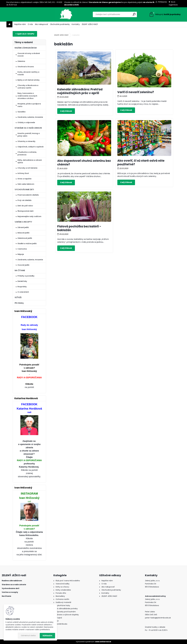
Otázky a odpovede (26, 122)
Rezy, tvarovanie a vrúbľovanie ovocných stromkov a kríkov (27, 96)
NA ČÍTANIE (20, 270)
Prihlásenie (162, 2)
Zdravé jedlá (23, 227)
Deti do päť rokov (25, 206)
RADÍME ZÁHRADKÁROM (26, 48)
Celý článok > (66, 111)
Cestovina (22, 249)
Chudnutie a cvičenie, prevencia (27, 153)
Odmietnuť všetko (28, 636)
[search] (120, 14)
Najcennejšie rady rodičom (29, 216)
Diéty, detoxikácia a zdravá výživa (30, 161)
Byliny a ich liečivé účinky (29, 80)
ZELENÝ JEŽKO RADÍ (90, 24)
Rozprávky (22, 287)
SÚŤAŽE (18, 297)
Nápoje (21, 254)
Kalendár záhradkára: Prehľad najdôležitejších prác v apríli (80, 91)
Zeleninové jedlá (25, 238)
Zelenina (21, 61)
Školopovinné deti (26, 211)
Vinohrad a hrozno (26, 67)
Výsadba (21, 112)
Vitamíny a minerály (26, 141)
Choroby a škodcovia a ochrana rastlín (28, 87)
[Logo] (23, 14)
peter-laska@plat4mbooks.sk (158, 618)
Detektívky (22, 281)
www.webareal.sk (103, 642)
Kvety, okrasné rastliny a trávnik (28, 73)
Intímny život (23, 173)
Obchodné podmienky (60, 24)
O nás (30, 24)
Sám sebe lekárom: (26, 184)
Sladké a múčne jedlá (27, 244)
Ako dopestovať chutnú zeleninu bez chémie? (84, 163)
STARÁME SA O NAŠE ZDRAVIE (28, 128)
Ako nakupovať (41, 24)
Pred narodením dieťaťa (28, 195)
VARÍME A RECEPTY (23, 222)
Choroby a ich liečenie (27, 168)
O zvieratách (23, 292)
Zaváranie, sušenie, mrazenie (30, 117)
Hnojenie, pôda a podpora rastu (29, 105)
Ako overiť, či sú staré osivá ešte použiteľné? (141, 162)
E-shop (25, 34)
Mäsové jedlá (23, 233)
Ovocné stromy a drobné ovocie (29, 55)
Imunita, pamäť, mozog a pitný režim (29, 135)
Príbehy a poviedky (26, 276)
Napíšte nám (20, 24)
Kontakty (76, 24)
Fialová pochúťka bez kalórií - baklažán (79, 228)
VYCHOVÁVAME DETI (24, 189)
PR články (19, 303)
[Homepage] (9, 24)
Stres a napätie (24, 179)
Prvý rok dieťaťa (24, 200)
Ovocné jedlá (23, 265)
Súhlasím (47, 636)
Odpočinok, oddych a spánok (31, 147)
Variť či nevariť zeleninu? (136, 92)
